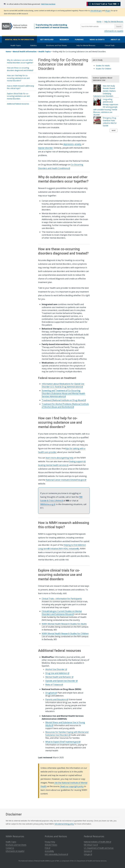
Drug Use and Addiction (57, 673)
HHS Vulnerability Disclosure (56, 854)
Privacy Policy (50, 842)
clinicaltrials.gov (96, 11)
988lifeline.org (48, 504)
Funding (79, 39)
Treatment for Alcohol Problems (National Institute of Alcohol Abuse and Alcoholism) (65, 405)
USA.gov (88, 854)
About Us (115, 39)
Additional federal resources (18, 104)
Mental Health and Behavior (59, 677)
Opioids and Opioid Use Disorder (61, 681)
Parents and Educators (57, 699)
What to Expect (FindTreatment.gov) (63, 742)
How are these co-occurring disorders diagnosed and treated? (20, 69)
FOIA (47, 848)
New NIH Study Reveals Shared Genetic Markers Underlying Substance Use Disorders (105, 91)
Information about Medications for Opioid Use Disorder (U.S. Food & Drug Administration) (63, 385)
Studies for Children (104, 69)
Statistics (33, 45)
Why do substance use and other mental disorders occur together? (20, 61)
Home (99, 21)
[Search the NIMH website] (98, 26)
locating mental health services (53, 465)
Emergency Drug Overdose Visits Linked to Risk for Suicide (110, 122)
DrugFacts (51, 693)
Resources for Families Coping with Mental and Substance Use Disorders (67, 734)
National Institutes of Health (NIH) (97, 842)
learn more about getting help (60, 458)
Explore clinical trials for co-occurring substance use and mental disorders (18, 96)
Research (64, 39)
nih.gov (108, 11)
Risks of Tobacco (54, 685)
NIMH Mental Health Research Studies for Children (65, 633)
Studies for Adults (103, 66)
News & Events (97, 39)
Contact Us (10, 848)
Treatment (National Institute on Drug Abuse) (64, 400)
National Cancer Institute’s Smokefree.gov (66, 480)
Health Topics (16, 45)
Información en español (114, 31)
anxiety (78, 144)
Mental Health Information (19, 39)
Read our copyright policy (72, 786)
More (114, 131)
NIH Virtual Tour (91, 845)
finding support (77, 461)
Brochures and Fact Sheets (57, 45)
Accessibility (49, 851)
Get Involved (47, 39)
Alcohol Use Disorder (56, 669)
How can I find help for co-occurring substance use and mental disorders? (18, 78)
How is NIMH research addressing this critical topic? (20, 87)
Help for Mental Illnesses (114, 21)
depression (68, 144)
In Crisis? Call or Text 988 (104, 4)
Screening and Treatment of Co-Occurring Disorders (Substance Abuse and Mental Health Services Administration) (63, 393)
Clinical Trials (110, 45)
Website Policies (51, 845)
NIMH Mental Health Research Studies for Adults (64, 624)
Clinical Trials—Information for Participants (62, 599)
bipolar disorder (45, 148)
